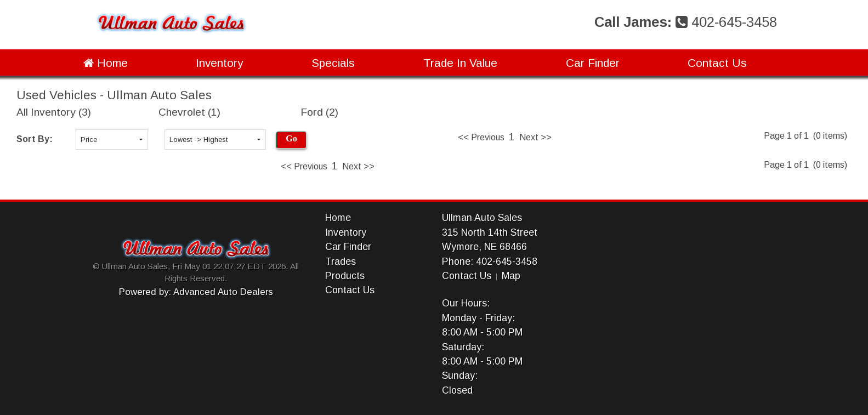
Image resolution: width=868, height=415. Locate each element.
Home (106, 63)
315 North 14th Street (490, 232)
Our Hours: (466, 303)
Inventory (219, 63)
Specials (333, 63)
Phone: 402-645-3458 (490, 261)
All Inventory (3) (54, 112)
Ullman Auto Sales (482, 218)
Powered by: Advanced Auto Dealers (196, 292)
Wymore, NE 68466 (484, 247)
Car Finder (593, 63)
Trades (341, 261)
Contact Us (717, 63)
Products (345, 276)
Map (511, 276)
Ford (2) (319, 112)
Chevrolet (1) (189, 112)
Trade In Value (460, 63)
